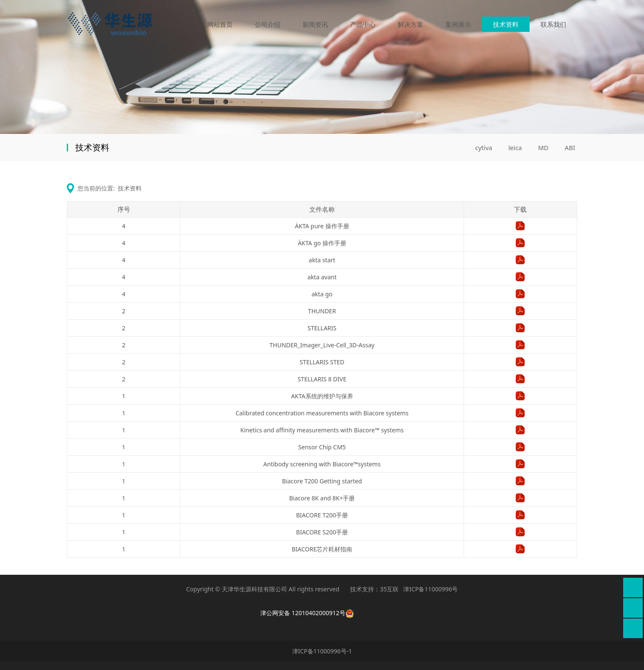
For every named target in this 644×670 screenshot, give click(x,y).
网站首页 (220, 25)
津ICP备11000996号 (430, 589)
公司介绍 (268, 25)
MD (543, 148)
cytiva (484, 148)
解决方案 (410, 25)
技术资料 (506, 25)
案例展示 (458, 25)
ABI (570, 148)
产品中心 (363, 25)
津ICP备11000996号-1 (322, 651)
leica (515, 148)
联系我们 (553, 25)
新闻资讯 (315, 25)
